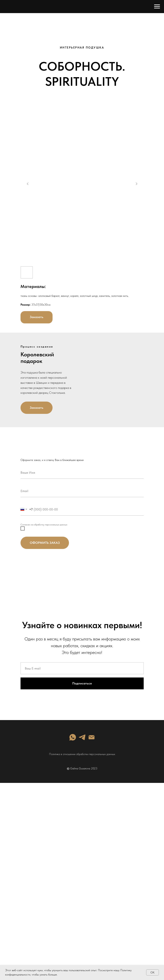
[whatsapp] (73, 737)
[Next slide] (136, 184)
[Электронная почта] (92, 737)
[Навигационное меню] (157, 7)
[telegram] (82, 737)
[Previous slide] (28, 184)
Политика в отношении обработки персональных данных (82, 754)
